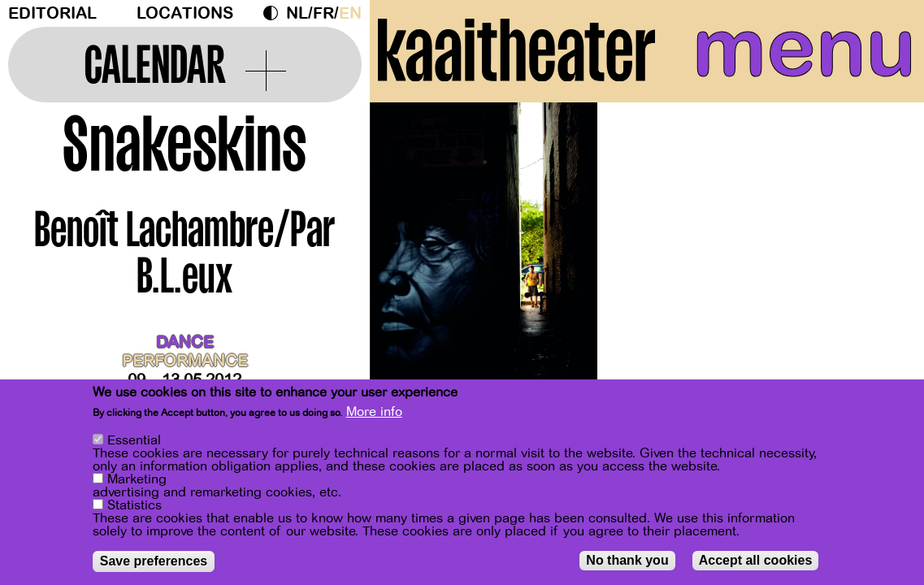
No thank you (627, 563)
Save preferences (154, 563)
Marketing (137, 482)
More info (374, 415)
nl (297, 13)
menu (804, 49)
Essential (134, 443)
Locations (185, 13)
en (350, 13)
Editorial (52, 13)
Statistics (134, 508)
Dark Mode (275, 13)
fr (323, 13)
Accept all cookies (756, 563)
